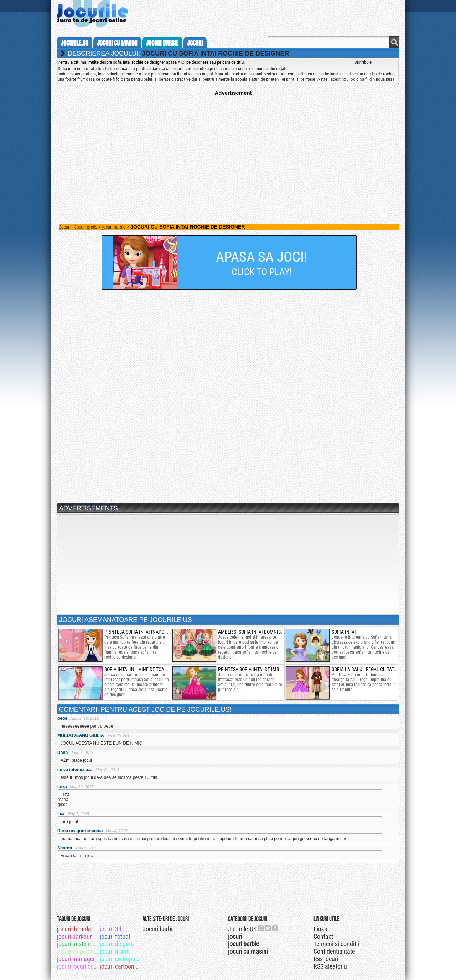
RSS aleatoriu (330, 966)
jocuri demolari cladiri (78, 929)
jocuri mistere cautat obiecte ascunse (78, 944)
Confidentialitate (334, 951)
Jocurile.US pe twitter (268, 928)
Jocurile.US (242, 929)
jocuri (195, 43)
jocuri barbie (162, 43)
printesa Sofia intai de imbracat (255, 669)
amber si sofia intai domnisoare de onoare (267, 632)
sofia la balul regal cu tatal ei (368, 669)
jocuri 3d (111, 929)
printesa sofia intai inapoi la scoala (147, 632)
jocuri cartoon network (121, 966)
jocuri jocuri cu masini (78, 966)
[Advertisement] (228, 146)
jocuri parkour (74, 936)
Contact (323, 936)
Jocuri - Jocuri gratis (78, 227)
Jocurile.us (74, 43)
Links (320, 929)
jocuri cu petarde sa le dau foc (78, 951)
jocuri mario (115, 951)
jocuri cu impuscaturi (121, 959)
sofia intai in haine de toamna (139, 669)
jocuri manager (76, 959)
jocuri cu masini (117, 43)
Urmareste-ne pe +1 (261, 928)
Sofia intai (344, 632)
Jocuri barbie (159, 929)
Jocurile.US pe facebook (275, 928)
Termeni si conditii (336, 944)
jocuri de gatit (117, 944)
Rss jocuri (326, 959)
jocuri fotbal (115, 936)
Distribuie (363, 62)
